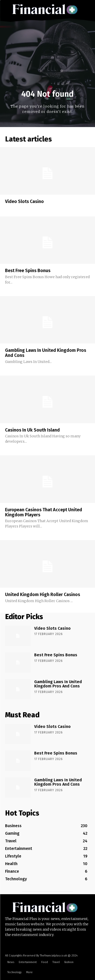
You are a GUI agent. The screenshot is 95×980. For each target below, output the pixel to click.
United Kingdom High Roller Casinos (43, 595)
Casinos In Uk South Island (32, 430)
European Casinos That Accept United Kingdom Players (44, 512)
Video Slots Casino (24, 201)
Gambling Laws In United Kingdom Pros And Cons (46, 353)
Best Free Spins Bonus (28, 271)
